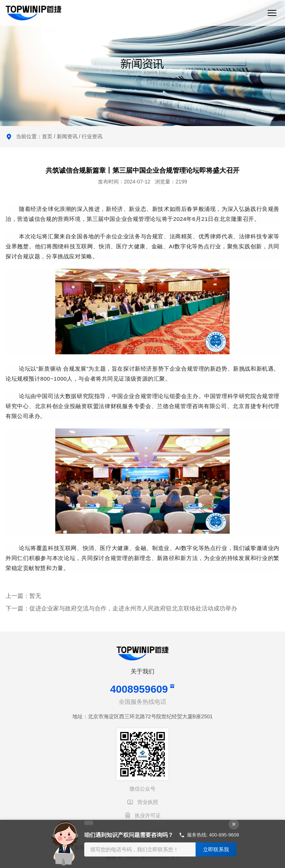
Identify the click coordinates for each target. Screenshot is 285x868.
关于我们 (142, 671)
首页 (47, 136)
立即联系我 (216, 849)
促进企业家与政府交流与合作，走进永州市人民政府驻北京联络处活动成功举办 (133, 608)
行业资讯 (92, 136)
